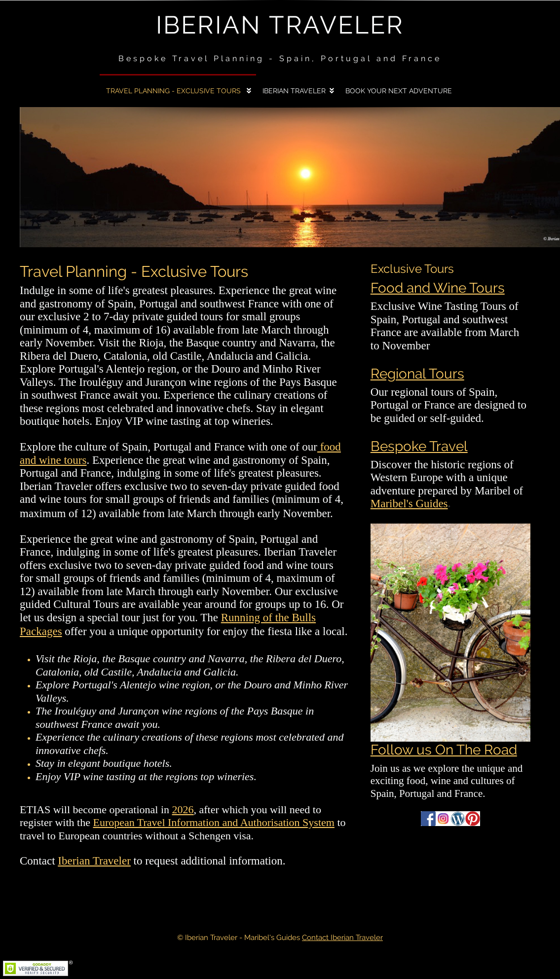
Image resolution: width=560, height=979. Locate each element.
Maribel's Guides (409, 504)
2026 (183, 810)
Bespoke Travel (419, 446)
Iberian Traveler (280, 25)
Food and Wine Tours (438, 288)
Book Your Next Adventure (399, 91)
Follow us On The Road (444, 750)
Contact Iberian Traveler (342, 938)
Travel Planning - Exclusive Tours (174, 91)
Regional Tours (417, 374)
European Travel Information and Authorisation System (213, 822)
